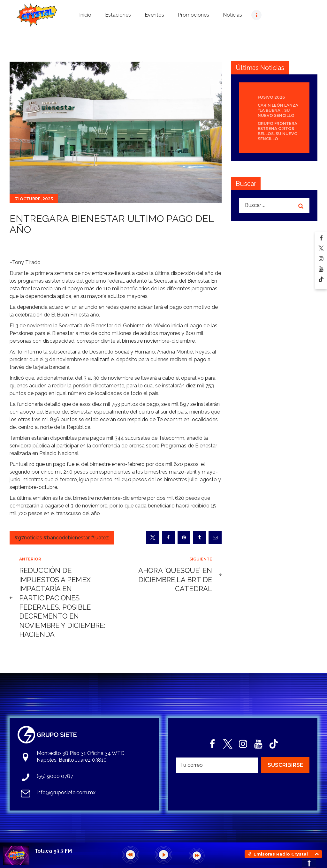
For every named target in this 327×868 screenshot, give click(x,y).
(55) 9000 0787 (55, 776)
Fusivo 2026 (271, 97)
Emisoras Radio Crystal (281, 854)
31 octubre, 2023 (34, 199)
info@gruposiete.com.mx (66, 792)
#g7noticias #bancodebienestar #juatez (62, 538)
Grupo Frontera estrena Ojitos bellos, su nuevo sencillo (278, 131)
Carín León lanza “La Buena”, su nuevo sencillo (278, 110)
